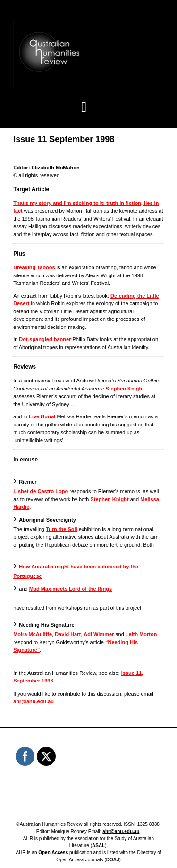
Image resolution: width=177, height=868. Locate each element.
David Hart (68, 634)
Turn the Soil (61, 529)
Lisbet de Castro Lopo (41, 491)
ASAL (98, 846)
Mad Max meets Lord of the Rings (71, 589)
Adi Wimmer (99, 634)
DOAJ (113, 860)
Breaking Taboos (34, 267)
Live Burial (42, 416)
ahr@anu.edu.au (34, 701)
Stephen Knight (125, 389)
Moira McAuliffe (33, 634)
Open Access (53, 853)
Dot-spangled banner (45, 339)
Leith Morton (141, 634)
